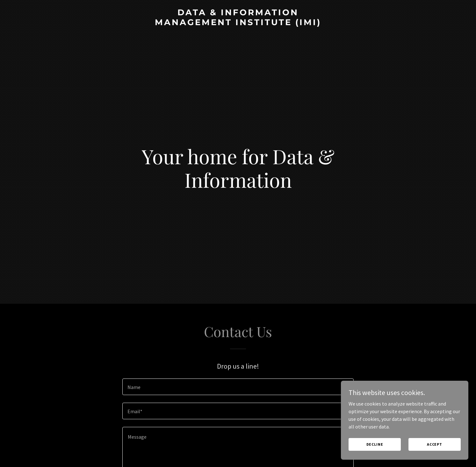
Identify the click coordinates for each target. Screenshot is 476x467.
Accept (435, 444)
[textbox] (238, 387)
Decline (375, 444)
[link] (238, 23)
